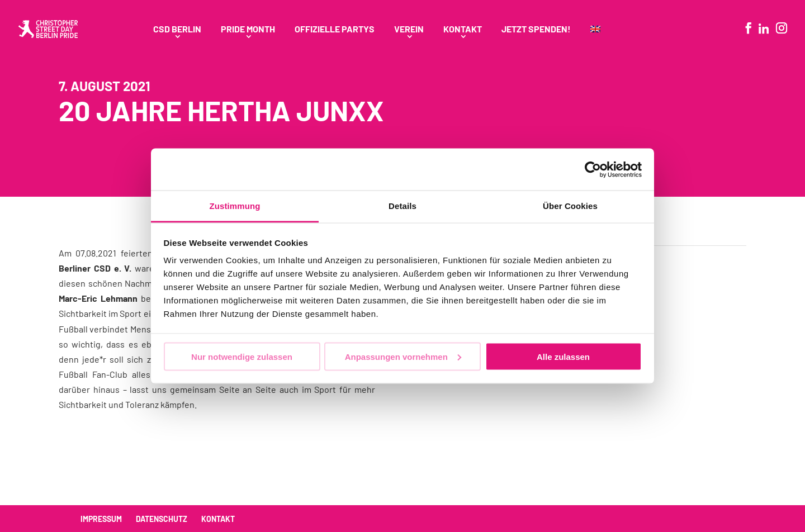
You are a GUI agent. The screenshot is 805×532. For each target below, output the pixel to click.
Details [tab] (402, 206)
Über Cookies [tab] (570, 206)
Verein (409, 30)
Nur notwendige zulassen (242, 356)
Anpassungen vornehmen (403, 356)
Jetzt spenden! (536, 30)
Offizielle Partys (335, 30)
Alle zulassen (563, 356)
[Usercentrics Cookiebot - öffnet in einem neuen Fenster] (593, 169)
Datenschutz (162, 519)
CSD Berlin (177, 30)
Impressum (101, 519)
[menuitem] (595, 42)
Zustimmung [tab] (235, 206)
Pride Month (248, 30)
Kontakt (463, 30)
